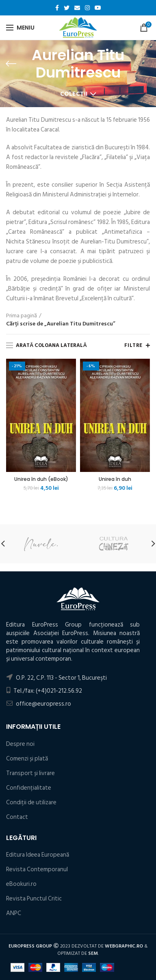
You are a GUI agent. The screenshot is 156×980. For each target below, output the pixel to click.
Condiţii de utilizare (31, 802)
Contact (17, 817)
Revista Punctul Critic (34, 899)
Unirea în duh (115, 479)
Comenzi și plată (27, 759)
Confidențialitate (29, 788)
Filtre (133, 345)
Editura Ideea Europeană (38, 855)
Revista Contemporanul (37, 869)
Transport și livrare (30, 773)
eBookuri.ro (21, 884)
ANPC (14, 913)
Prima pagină (22, 316)
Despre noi (20, 744)
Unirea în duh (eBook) (41, 479)
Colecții (74, 94)
